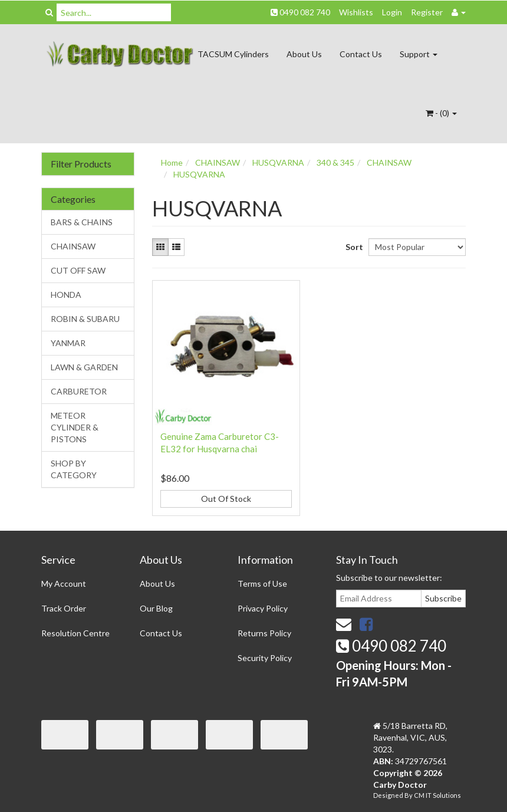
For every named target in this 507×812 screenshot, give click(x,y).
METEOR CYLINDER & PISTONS (75, 427)
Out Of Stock (226, 499)
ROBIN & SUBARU (85, 319)
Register (427, 12)
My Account (64, 583)
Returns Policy (264, 633)
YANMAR (68, 343)
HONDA (66, 295)
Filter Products (81, 164)
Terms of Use (262, 583)
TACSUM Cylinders (233, 54)
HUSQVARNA (278, 162)
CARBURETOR (79, 391)
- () (441, 113)
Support (419, 54)
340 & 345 (335, 162)
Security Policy (265, 658)
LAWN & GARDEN (84, 367)
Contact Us (361, 54)
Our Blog (156, 608)
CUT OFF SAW (78, 270)
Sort (353, 247)
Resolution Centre (75, 633)
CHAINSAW (73, 246)
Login (392, 12)
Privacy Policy (263, 608)
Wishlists (356, 12)
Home (172, 162)
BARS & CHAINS (82, 222)
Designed (389, 795)
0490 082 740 (300, 12)
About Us (304, 54)
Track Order (64, 608)
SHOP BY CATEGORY (74, 469)
